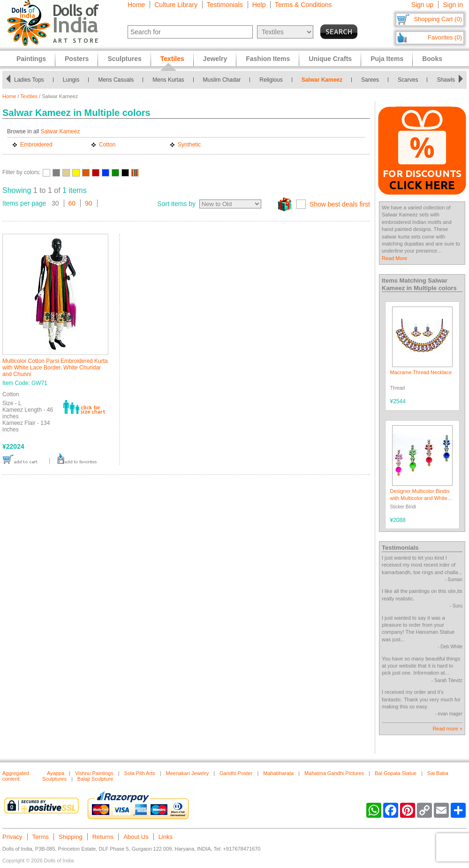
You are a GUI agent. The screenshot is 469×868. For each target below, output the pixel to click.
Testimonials (225, 5)
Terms (41, 837)
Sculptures (124, 59)
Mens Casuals (116, 80)
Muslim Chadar (222, 80)
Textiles (29, 96)
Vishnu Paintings (94, 773)
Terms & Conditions (303, 5)
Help (259, 5)
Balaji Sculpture (95, 779)
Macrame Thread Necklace (421, 372)
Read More (394, 258)
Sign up (422, 5)
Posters (77, 59)
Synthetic (189, 145)
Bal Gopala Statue (396, 773)
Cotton (107, 145)
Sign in (453, 5)
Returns (103, 837)
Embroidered (36, 145)
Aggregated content (16, 776)
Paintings (31, 59)
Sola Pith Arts (140, 773)
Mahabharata (278, 773)
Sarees (370, 80)
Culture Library (176, 5)
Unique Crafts (330, 59)
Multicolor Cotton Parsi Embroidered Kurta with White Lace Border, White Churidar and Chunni (55, 368)
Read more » (447, 729)
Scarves (408, 80)
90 (89, 203)
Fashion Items (268, 59)
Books (432, 59)
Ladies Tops (29, 80)
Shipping (71, 837)
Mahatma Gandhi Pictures (334, 773)
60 (72, 203)
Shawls (446, 80)
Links (166, 837)
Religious (271, 80)
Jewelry (215, 59)
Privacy (12, 837)
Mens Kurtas (168, 80)
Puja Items (387, 59)
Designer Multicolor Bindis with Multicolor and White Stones (420, 498)
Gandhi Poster (236, 773)
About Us (136, 837)
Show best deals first (340, 204)
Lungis (71, 80)
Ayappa (56, 773)
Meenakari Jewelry (187, 773)
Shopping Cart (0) (438, 19)
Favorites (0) (445, 37)
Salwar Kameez (322, 80)
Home (136, 5)
